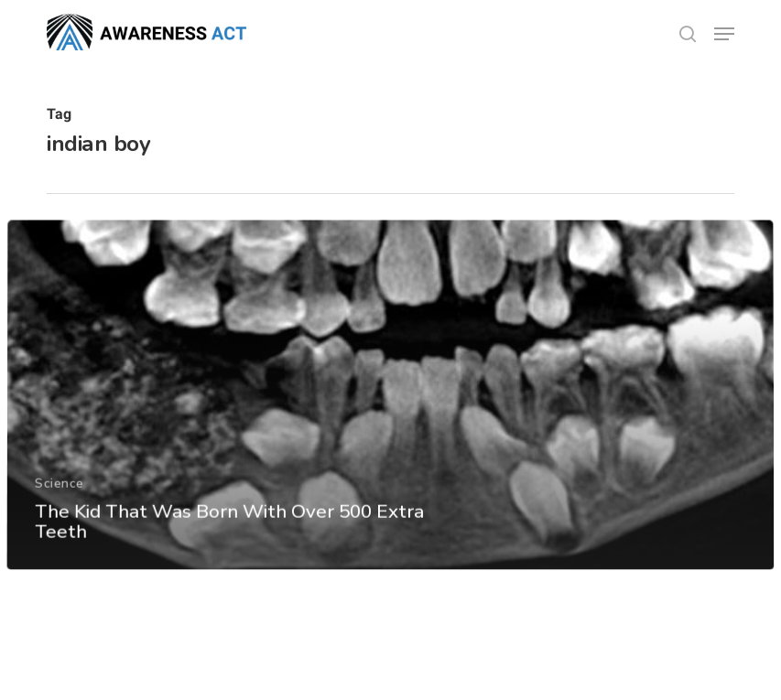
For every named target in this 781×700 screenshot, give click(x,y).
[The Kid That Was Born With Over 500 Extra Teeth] (391, 421)
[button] (724, 34)
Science (59, 508)
